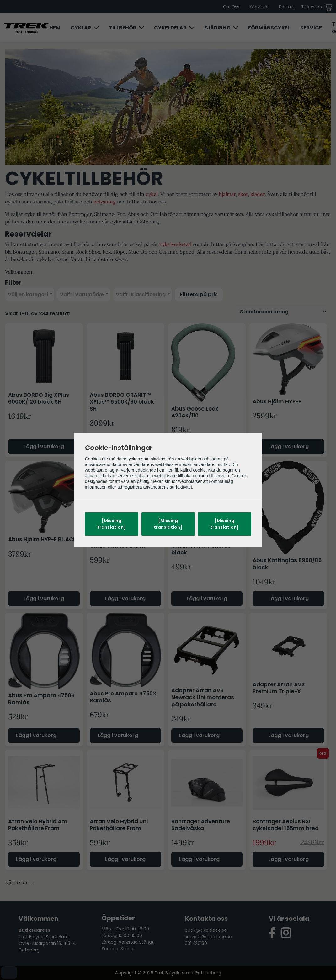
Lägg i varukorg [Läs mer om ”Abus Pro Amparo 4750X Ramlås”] (118, 735)
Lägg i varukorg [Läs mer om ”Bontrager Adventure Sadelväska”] (199, 859)
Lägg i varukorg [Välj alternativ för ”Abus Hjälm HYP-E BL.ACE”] (44, 598)
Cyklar (81, 28)
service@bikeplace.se (208, 937)
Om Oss (231, 7)
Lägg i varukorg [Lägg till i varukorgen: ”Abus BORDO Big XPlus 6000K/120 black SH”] (44, 446)
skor (243, 194)
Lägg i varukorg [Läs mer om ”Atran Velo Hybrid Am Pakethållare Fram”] (36, 859)
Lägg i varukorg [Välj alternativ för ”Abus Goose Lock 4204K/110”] (207, 446)
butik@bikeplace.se (206, 930)
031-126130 (196, 943)
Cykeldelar (170, 28)
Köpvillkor (259, 7)
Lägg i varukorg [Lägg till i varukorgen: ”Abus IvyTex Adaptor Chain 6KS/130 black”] (125, 598)
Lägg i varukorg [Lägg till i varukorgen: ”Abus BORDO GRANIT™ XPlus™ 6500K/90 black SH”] (125, 446)
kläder (258, 194)
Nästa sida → (20, 883)
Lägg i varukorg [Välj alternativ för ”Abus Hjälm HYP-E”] (288, 446)
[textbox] (30, 295)
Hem (55, 28)
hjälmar (227, 194)
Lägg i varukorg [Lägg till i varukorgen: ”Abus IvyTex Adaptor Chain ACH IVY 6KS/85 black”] (207, 598)
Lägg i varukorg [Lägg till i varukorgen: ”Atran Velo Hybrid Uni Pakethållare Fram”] (125, 859)
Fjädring (217, 28)
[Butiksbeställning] (281, 312)
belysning (105, 202)
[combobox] (30, 295)
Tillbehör (123, 28)
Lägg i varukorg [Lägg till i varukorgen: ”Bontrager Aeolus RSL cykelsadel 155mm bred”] (288, 859)
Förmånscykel (269, 28)
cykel (152, 194)
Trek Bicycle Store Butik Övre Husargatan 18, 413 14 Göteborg (47, 943)
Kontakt (286, 7)
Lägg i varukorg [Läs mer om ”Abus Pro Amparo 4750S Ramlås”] (36, 735)
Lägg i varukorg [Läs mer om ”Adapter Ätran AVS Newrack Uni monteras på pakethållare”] (199, 735)
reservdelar (115, 244)
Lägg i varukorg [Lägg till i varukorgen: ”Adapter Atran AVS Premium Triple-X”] (288, 735)
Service (311, 28)
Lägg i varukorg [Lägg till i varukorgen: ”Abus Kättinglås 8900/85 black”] (288, 598)
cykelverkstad (176, 244)
